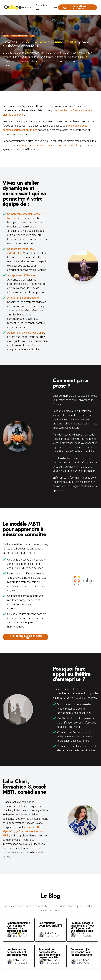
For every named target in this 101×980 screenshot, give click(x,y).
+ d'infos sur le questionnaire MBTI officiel (25, 637)
